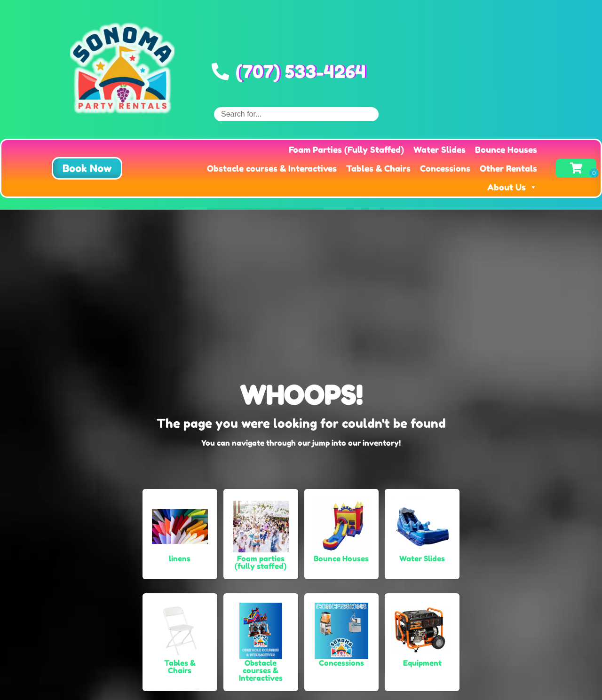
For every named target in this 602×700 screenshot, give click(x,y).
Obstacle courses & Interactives (272, 168)
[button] (87, 168)
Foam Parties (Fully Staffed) (346, 149)
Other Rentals (508, 168)
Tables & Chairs (378, 168)
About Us (512, 187)
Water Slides (440, 149)
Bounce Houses (506, 149)
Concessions (445, 168)
